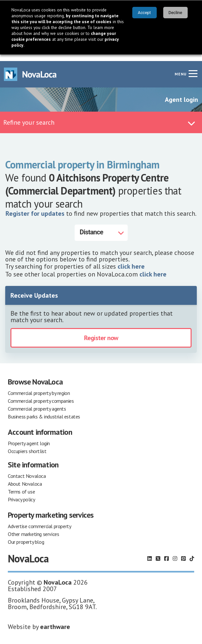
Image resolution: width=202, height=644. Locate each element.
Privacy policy (21, 493)
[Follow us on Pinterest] (183, 552)
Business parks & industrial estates (44, 410)
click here (131, 260)
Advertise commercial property (39, 520)
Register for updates (35, 207)
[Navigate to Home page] (30, 68)
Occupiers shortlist (27, 445)
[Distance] (101, 226)
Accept (144, 13)
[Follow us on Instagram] (175, 552)
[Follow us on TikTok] (192, 552)
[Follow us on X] (158, 552)
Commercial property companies (41, 394)
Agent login (181, 93)
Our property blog (26, 535)
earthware (55, 620)
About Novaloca (25, 477)
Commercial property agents (37, 402)
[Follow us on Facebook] (166, 552)
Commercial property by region (39, 386)
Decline (175, 13)
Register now (101, 331)
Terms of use (21, 485)
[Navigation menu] (193, 67)
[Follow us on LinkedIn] (150, 552)
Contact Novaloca (27, 469)
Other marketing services (33, 527)
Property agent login (29, 437)
